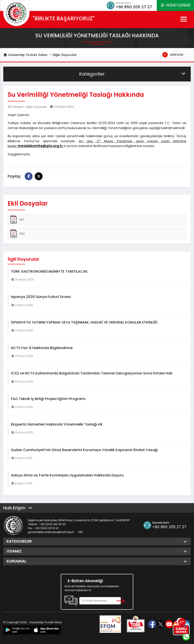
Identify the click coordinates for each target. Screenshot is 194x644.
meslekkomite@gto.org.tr (41, 146)
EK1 (17, 220)
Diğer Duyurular (65, 55)
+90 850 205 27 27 (134, 7)
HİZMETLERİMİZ (175, 5)
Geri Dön (173, 55)
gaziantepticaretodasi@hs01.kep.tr (51, 532)
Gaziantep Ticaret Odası (25, 55)
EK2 (17, 234)
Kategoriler (133, 74)
